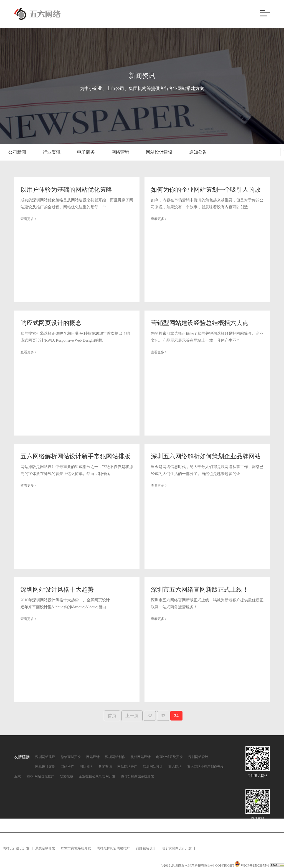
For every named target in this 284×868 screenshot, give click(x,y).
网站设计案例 (45, 767)
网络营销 (120, 152)
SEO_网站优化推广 (40, 776)
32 (150, 716)
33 (163, 716)
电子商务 (86, 152)
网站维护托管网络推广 (113, 848)
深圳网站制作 (115, 757)
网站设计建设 (159, 152)
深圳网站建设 (45, 757)
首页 (112, 716)
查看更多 (28, 219)
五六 (17, 776)
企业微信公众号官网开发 (97, 776)
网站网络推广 (127, 767)
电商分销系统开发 (169, 757)
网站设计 (93, 757)
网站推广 (67, 767)
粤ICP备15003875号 (255, 866)
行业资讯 (52, 152)
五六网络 (175, 767)
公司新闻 (17, 152)
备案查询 (105, 767)
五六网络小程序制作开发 (206, 767)
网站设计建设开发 (16, 848)
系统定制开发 (45, 848)
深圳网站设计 (198, 757)
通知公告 (198, 152)
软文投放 (67, 776)
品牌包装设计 (146, 848)
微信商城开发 (71, 757)
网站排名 (86, 767)
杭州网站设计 (141, 757)
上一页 (132, 716)
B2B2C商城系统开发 (76, 848)
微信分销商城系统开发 (138, 776)
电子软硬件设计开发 (177, 848)
